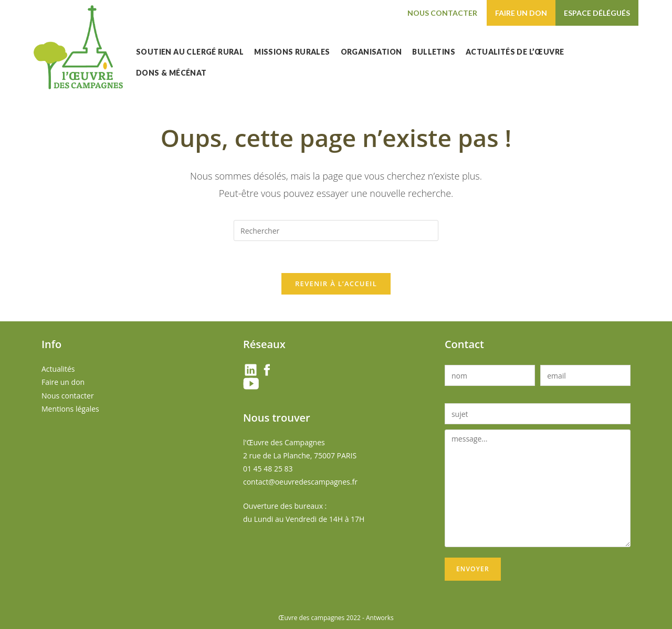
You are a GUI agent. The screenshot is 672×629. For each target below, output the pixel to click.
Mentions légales (70, 409)
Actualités (58, 369)
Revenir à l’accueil (336, 284)
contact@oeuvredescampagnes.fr (300, 482)
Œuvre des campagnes (311, 618)
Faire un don (521, 13)
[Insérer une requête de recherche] (336, 230)
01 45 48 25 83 (268, 469)
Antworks (380, 618)
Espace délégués (597, 13)
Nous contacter (442, 13)
